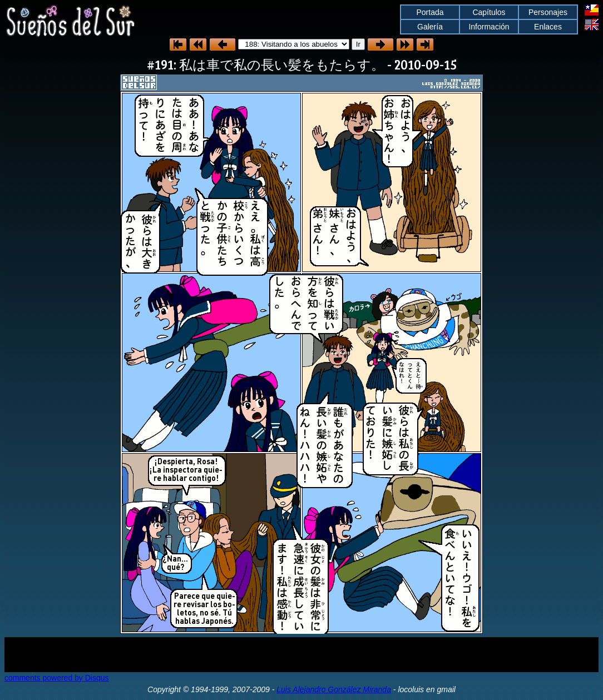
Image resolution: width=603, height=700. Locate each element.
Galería (430, 27)
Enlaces (548, 27)
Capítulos (489, 12)
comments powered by (57, 678)
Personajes (548, 12)
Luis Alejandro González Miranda (334, 689)
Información (489, 27)
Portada (430, 12)
